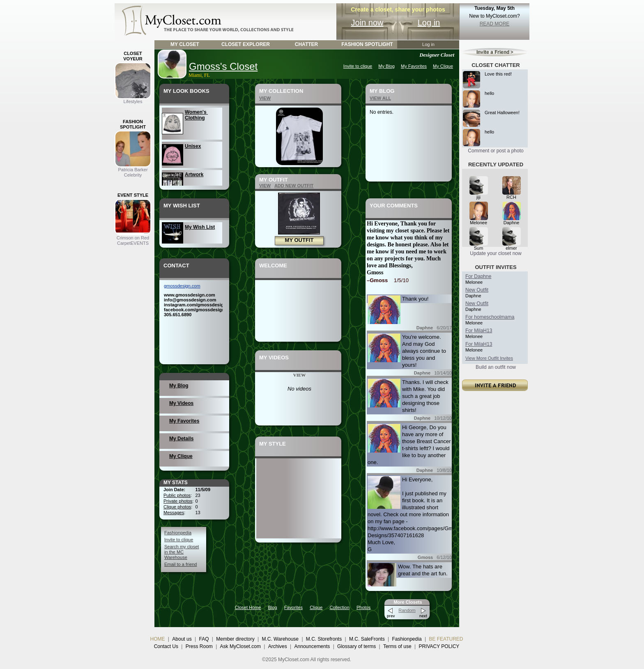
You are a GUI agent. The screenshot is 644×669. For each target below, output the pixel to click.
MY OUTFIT (299, 240)
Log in (429, 23)
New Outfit (477, 290)
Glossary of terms (356, 646)
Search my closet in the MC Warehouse (182, 552)
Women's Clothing (196, 115)
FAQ (204, 639)
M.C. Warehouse (280, 639)
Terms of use (397, 646)
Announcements (312, 646)
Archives (278, 646)
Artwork (194, 175)
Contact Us (166, 646)
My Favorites (414, 66)
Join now (367, 23)
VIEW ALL (380, 98)
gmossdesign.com (182, 286)
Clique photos (177, 507)
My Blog (386, 66)
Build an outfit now (496, 367)
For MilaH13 (479, 331)
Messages (174, 513)
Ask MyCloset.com (240, 646)
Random (407, 610)
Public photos (177, 495)
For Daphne (478, 276)
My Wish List (200, 227)
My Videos (181, 403)
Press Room (199, 646)
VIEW (265, 98)
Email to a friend (181, 564)
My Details (181, 439)
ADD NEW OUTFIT (294, 186)
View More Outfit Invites (489, 358)
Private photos (178, 501)
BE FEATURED (446, 639)
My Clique (443, 66)
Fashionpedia (178, 533)
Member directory (235, 639)
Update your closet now (496, 253)
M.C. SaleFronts (367, 639)
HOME (158, 639)
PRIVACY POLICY (439, 646)
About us (182, 639)
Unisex (193, 146)
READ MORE (495, 24)
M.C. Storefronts (324, 639)
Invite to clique (358, 66)
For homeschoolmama (490, 317)
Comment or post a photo (496, 151)
